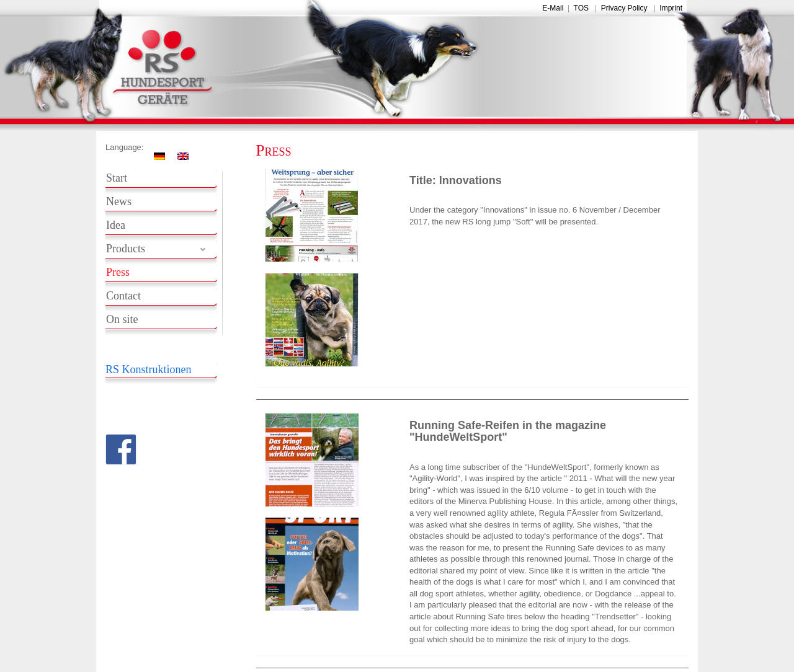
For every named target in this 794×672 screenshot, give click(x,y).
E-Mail (553, 8)
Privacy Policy (624, 8)
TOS (581, 8)
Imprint (671, 8)
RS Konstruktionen (149, 369)
